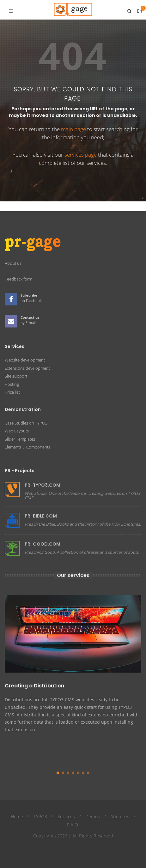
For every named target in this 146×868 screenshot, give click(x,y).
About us (120, 807)
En (139, 9)
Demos (93, 807)
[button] (58, 764)
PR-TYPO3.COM (43, 476)
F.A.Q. (73, 815)
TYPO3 (40, 807)
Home (17, 807)
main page (73, 129)
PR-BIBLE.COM (41, 506)
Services (66, 807)
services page (81, 155)
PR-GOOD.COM (43, 535)
